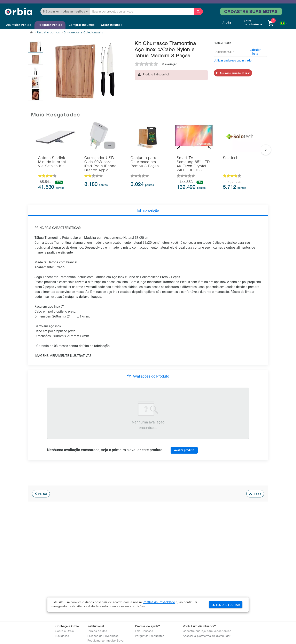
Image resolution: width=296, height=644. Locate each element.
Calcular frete (255, 52)
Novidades (62, 636)
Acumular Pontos (19, 25)
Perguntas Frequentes (150, 636)
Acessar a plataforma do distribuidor (207, 636)
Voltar (41, 494)
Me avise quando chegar (233, 73)
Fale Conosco (144, 631)
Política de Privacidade (159, 603)
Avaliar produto (184, 450)
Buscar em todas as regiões (65, 11)
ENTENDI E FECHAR (226, 605)
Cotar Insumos (112, 25)
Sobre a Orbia (65, 631)
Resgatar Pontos (50, 25)
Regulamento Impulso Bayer (106, 641)
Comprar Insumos (82, 25)
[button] (284, 23)
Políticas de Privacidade (103, 636)
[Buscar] (198, 11)
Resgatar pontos (48, 33)
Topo (255, 494)
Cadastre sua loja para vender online (207, 631)
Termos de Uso (97, 631)
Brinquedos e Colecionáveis (83, 33)
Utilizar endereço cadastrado (233, 60)
